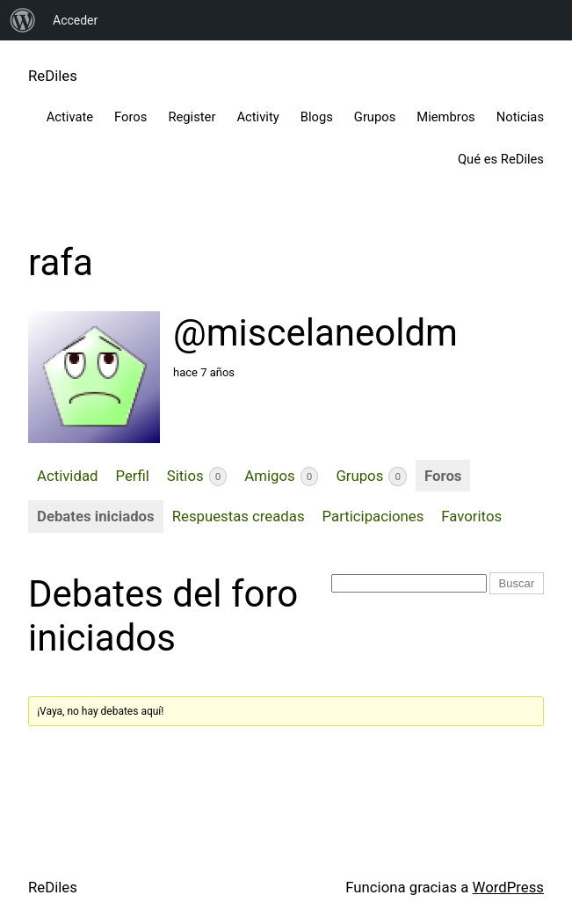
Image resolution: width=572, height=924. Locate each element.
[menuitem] (23, 20)
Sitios (197, 477)
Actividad (67, 476)
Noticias (520, 117)
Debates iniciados (96, 516)
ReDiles (53, 76)
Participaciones (373, 516)
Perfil (132, 476)
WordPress (508, 887)
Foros (130, 117)
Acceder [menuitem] (75, 20)
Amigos (281, 477)
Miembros (445, 117)
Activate (70, 117)
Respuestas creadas (239, 516)
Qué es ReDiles (501, 159)
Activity (257, 117)
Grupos (375, 117)
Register (192, 117)
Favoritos (471, 516)
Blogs (317, 117)
